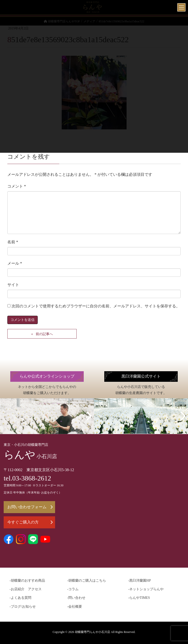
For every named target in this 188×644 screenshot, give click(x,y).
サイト (13, 285)
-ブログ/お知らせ (23, 607)
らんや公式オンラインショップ (47, 376)
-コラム (73, 589)
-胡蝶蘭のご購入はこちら (87, 581)
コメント (17, 186)
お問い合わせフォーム (30, 507)
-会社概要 (75, 607)
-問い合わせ (76, 598)
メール (15, 263)
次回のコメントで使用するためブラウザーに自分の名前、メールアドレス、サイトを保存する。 (96, 306)
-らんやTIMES (139, 598)
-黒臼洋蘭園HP (140, 581)
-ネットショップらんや (146, 589)
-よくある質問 (20, 598)
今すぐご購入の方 (30, 522)
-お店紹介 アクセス (26, 589)
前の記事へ (44, 334)
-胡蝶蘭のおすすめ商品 (27, 581)
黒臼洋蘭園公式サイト (141, 376)
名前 (13, 242)
